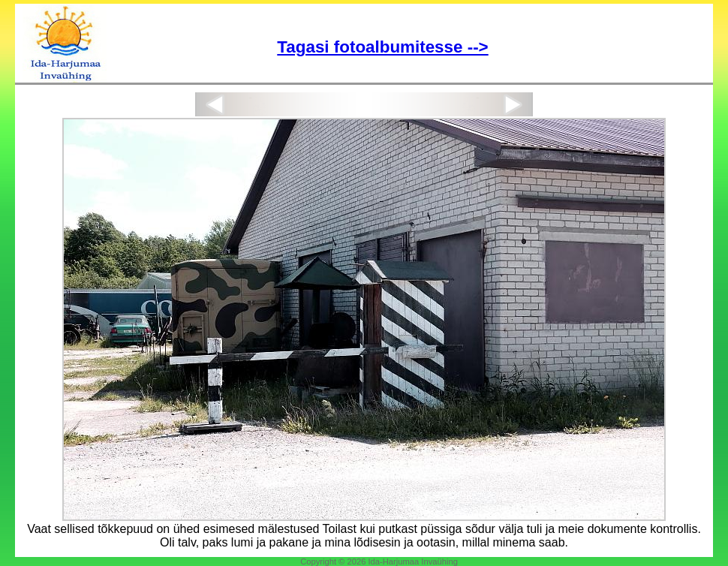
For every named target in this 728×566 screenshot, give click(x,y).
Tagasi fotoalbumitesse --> (382, 47)
